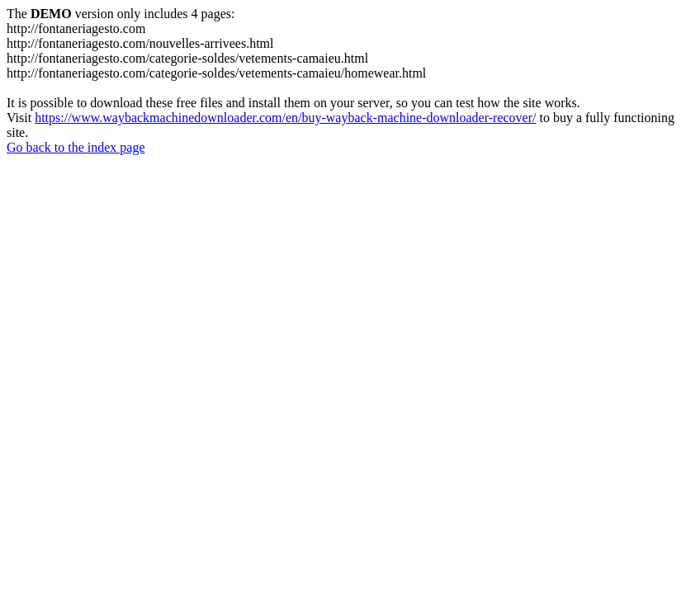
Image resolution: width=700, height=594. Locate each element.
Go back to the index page (76, 147)
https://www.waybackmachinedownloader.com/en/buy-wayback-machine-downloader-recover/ (285, 118)
